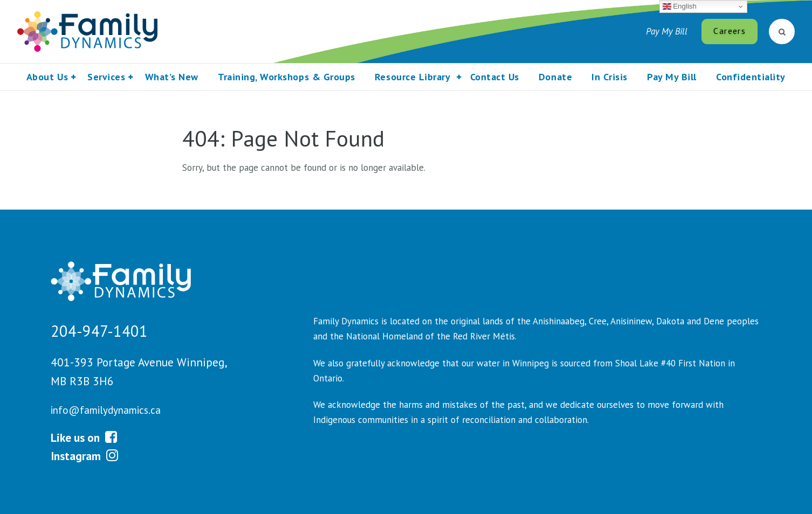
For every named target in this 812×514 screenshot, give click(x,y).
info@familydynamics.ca (106, 410)
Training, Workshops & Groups (287, 77)
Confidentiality (751, 77)
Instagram (84, 456)
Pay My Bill (667, 31)
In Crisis (610, 77)
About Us (47, 77)
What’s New (172, 77)
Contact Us (495, 77)
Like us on (84, 437)
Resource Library (412, 77)
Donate (555, 77)
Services (106, 77)
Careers (729, 31)
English (680, 6)
